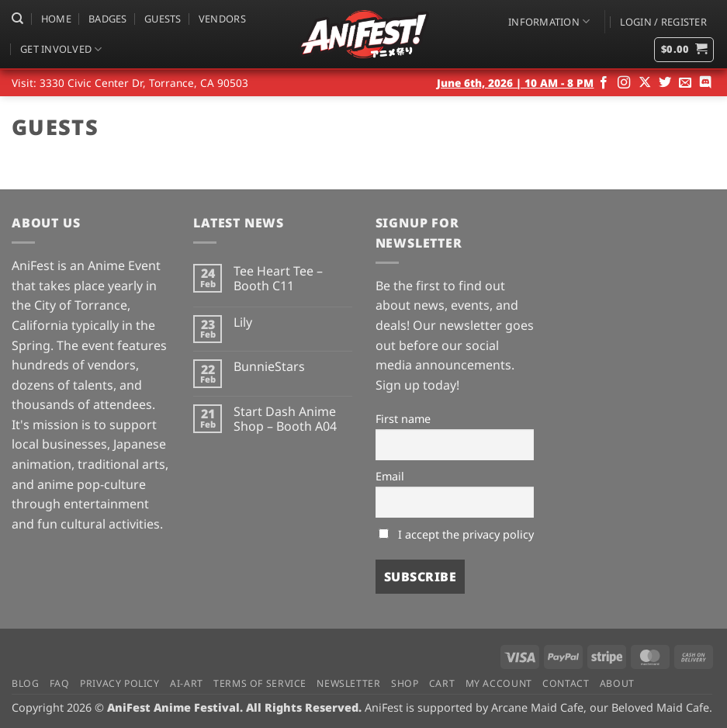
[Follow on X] (645, 83)
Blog (25, 683)
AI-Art (187, 683)
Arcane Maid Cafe (537, 707)
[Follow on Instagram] (624, 83)
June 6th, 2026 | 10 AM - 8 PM (515, 83)
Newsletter (348, 683)
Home (56, 19)
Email (390, 476)
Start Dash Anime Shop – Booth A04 (285, 419)
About (617, 683)
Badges (108, 19)
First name (403, 419)
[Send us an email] (685, 83)
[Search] (17, 19)
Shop (405, 683)
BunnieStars (269, 367)
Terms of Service (260, 683)
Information (549, 21)
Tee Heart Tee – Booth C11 (278, 279)
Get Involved (61, 49)
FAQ (60, 683)
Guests (163, 19)
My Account (499, 683)
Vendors (222, 19)
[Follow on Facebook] (604, 83)
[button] (663, 22)
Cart (442, 683)
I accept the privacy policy (456, 534)
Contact (566, 683)
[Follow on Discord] (705, 83)
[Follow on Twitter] (665, 83)
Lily (243, 322)
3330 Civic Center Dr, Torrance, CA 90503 (144, 83)
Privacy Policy (120, 683)
